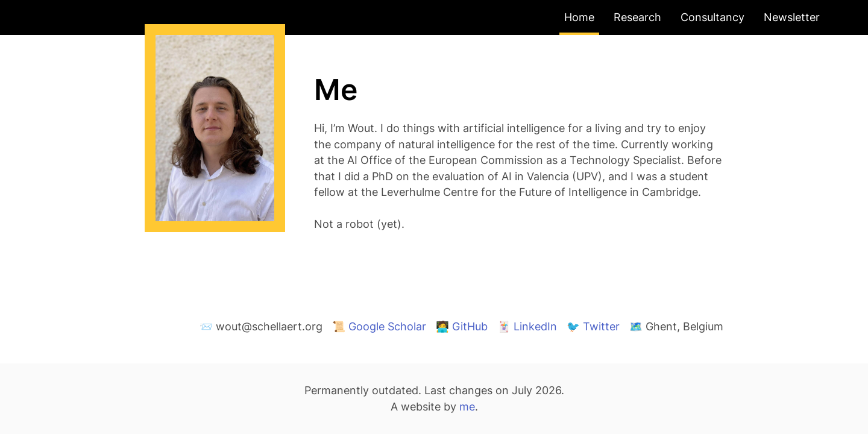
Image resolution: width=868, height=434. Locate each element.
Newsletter (792, 17)
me (467, 407)
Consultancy (712, 17)
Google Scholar (387, 326)
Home (579, 17)
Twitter (601, 326)
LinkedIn (535, 326)
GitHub (470, 326)
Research (637, 17)
